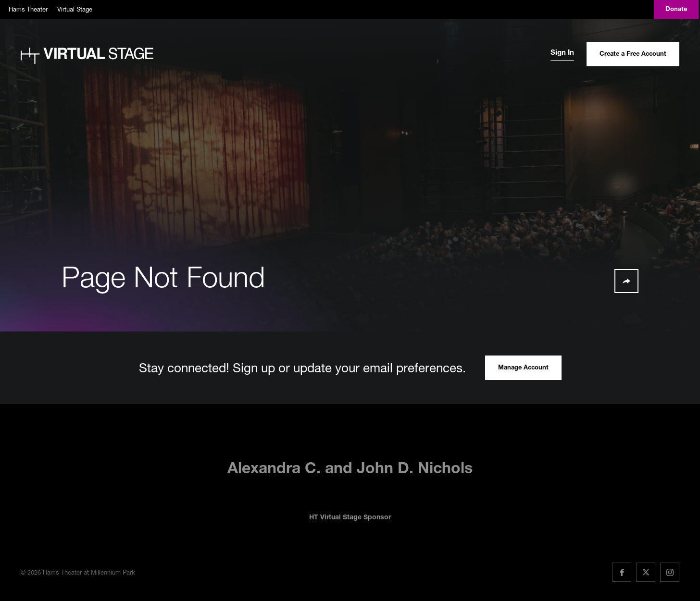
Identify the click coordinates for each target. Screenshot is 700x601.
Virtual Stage (75, 9)
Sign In (562, 53)
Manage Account (523, 368)
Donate (676, 10)
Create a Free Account (633, 55)
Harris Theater (28, 9)
